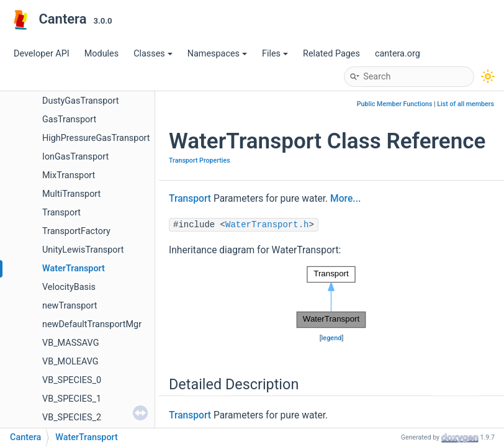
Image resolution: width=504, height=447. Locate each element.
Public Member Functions (395, 104)
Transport (61, 213)
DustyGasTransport (80, 101)
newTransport (70, 306)
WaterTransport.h (267, 225)
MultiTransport (71, 194)
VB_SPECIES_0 (72, 380)
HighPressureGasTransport (96, 138)
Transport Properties (200, 160)
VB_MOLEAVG (70, 362)
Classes (153, 54)
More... (345, 199)
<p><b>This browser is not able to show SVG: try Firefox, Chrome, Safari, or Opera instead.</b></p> (331, 297)
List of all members (466, 104)
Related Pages (331, 54)
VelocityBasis (69, 287)
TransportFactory (76, 231)
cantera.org (398, 54)
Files (275, 54)
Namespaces (217, 54)
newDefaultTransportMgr (92, 324)
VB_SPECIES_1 (72, 399)
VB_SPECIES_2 (72, 418)
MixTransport (69, 175)
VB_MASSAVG (70, 343)
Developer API (42, 54)
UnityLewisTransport (83, 250)
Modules (101, 54)
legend (332, 338)
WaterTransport (74, 269)
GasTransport (69, 120)
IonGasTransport (75, 157)
